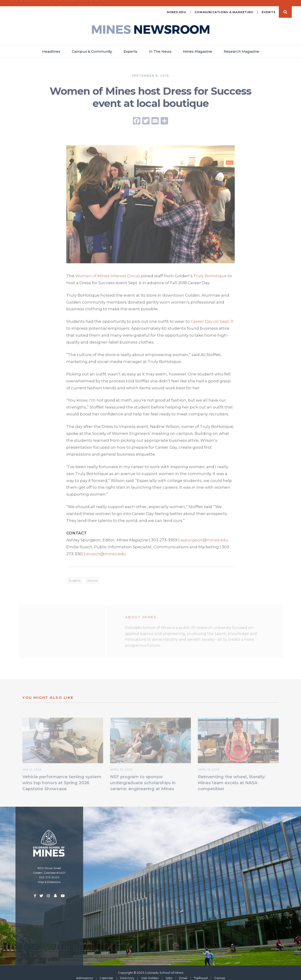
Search (285, 7)
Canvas (220, 973)
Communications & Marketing (224, 7)
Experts (130, 46)
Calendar (106, 973)
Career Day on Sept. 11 (212, 317)
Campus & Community (92, 46)
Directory (127, 973)
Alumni (92, 576)
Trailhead (201, 973)
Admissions (84, 973)
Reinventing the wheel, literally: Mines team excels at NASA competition (232, 778)
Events (269, 7)
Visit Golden (150, 973)
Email (183, 973)
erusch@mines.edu (106, 549)
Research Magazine (241, 46)
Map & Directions (49, 877)
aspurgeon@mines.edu (204, 535)
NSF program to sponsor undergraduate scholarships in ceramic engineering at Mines (143, 778)
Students (74, 576)
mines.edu (177, 7)
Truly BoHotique (210, 271)
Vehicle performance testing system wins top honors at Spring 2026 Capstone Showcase (62, 778)
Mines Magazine (198, 46)
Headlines (51, 46)
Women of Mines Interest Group (108, 271)
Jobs (169, 973)
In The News (160, 46)
